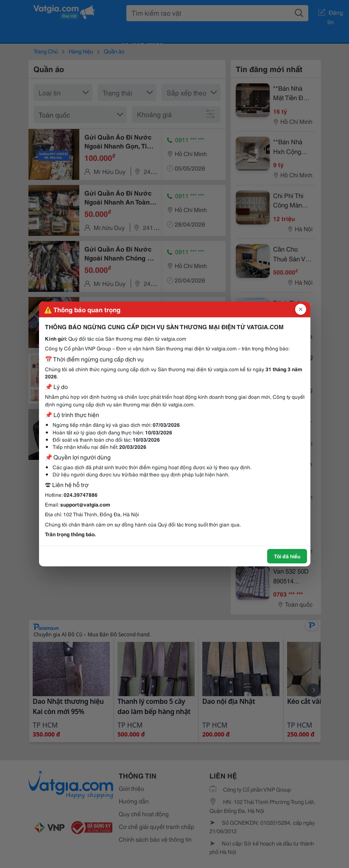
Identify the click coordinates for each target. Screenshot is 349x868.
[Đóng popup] (301, 309)
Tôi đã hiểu (287, 556)
